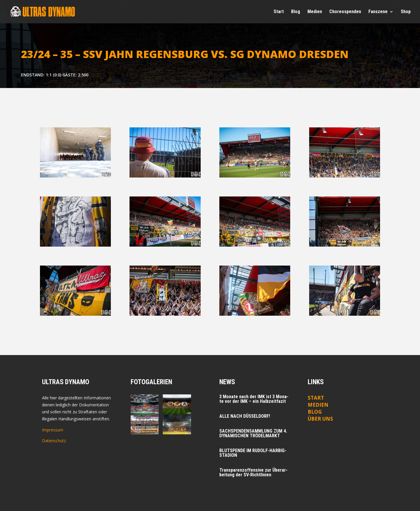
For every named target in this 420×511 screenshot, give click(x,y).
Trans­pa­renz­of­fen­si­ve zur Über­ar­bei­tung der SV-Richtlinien (253, 472)
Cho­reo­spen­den (345, 12)
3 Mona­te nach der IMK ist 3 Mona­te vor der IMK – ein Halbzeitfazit (254, 399)
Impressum (53, 430)
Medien (318, 405)
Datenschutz (54, 441)
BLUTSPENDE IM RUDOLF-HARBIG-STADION (253, 453)
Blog (296, 12)
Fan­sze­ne (378, 12)
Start (279, 12)
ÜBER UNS (320, 419)
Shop (406, 12)
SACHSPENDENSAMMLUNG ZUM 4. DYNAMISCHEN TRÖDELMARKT (253, 433)
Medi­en (315, 12)
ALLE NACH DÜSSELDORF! (245, 416)
